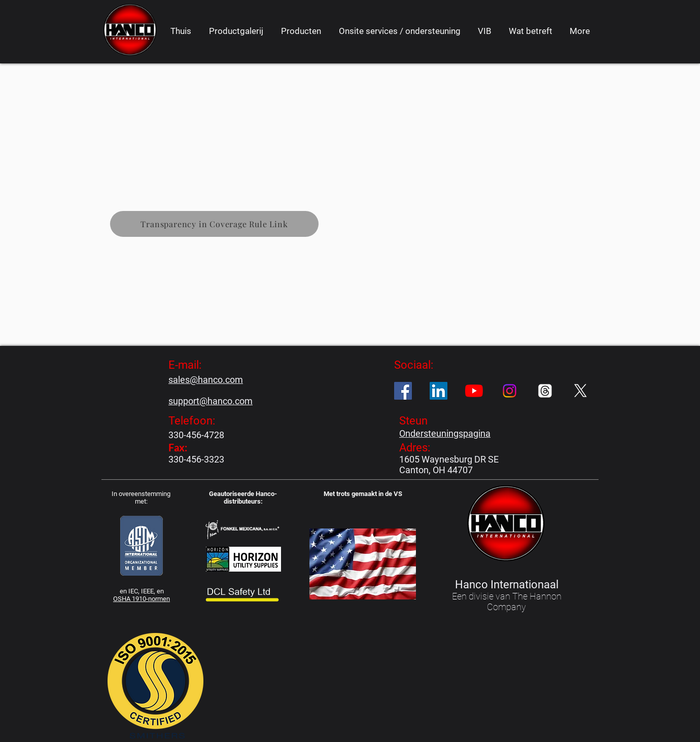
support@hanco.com (211, 401)
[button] (301, 31)
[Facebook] (403, 391)
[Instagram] (510, 391)
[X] (581, 391)
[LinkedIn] (439, 391)
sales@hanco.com (206, 380)
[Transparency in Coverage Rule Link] (214, 224)
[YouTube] (474, 391)
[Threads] (545, 391)
